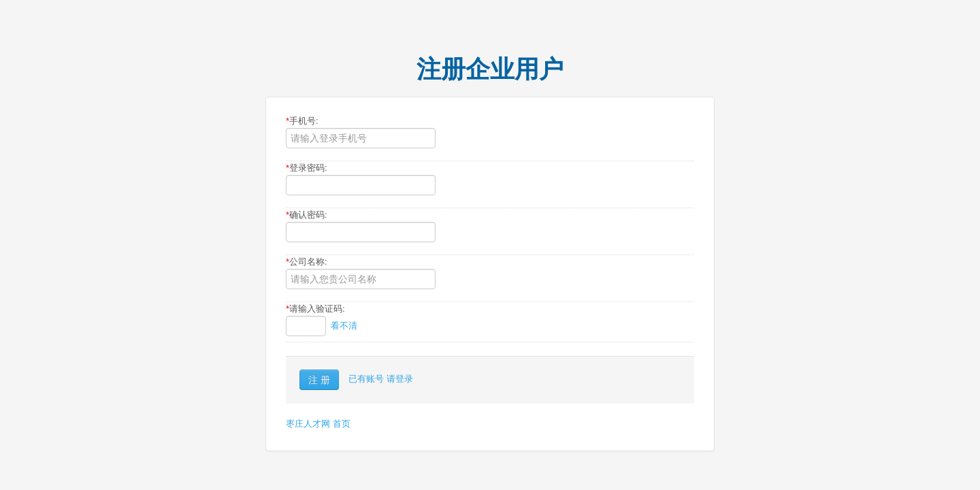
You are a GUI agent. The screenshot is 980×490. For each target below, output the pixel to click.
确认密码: (307, 215)
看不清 (344, 326)
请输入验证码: (315, 309)
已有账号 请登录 (381, 379)
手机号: (302, 121)
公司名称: (307, 262)
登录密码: (307, 168)
